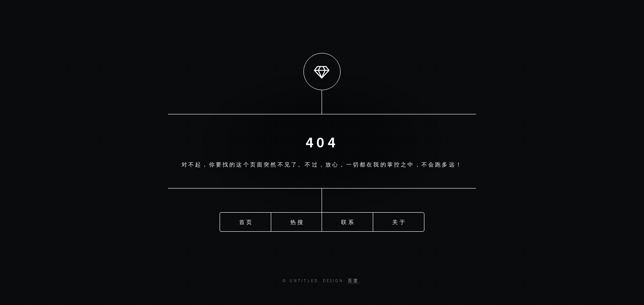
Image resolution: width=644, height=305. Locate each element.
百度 (353, 281)
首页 (246, 222)
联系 (348, 222)
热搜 (297, 222)
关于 (399, 222)
